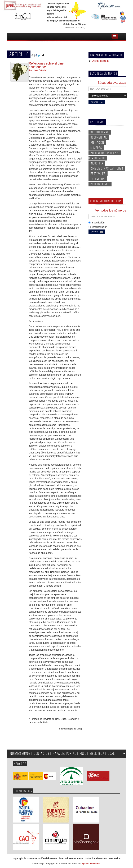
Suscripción (96, 223)
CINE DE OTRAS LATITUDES (107, 169)
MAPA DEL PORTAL (65, 754)
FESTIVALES (98, 174)
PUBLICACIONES (100, 184)
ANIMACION (97, 143)
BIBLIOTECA (97, 754)
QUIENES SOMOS (20, 754)
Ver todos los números (111, 210)
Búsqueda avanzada (112, 83)
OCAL (111, 754)
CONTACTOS (42, 754)
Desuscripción (98, 227)
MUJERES (96, 148)
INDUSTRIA (97, 163)
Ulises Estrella (100, 61)
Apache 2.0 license (91, 864)
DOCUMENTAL (99, 137)
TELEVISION (98, 179)
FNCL (83, 754)
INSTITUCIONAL (100, 132)
